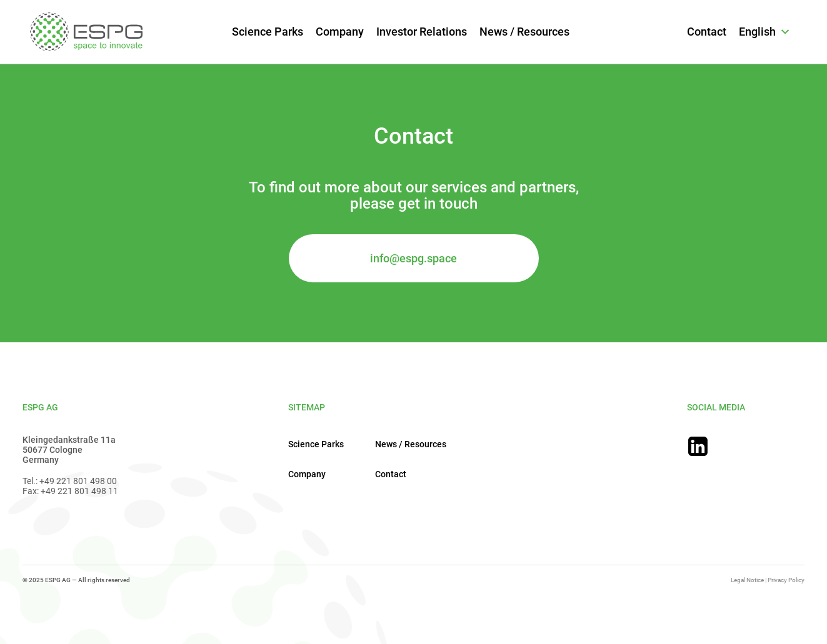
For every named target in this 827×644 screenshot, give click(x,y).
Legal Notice (747, 580)
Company (340, 32)
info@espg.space (414, 258)
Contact (707, 32)
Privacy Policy (786, 580)
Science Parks (268, 32)
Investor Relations (422, 32)
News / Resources (524, 32)
